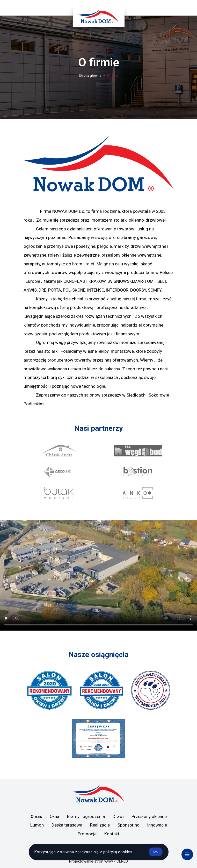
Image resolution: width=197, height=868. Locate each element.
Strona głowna (90, 76)
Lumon (37, 825)
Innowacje (157, 825)
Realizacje (100, 825)
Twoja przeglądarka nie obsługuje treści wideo (98, 575)
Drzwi (118, 816)
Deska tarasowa (67, 825)
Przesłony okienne (149, 816)
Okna (54, 816)
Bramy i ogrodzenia (86, 816)
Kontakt (112, 834)
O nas (36, 816)
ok (155, 852)
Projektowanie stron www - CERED (98, 861)
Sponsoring (129, 825)
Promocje (87, 834)
